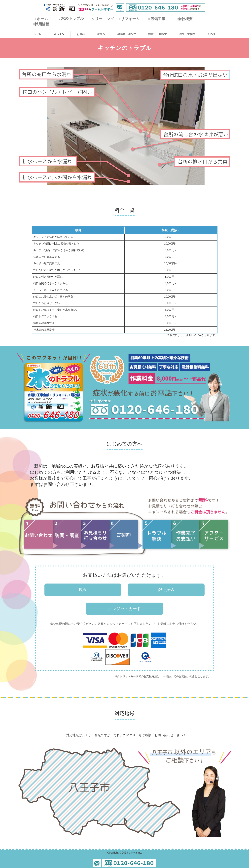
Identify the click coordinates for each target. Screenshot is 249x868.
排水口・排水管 (158, 34)
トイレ (38, 34)
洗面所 (101, 34)
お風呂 (81, 34)
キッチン (59, 34)
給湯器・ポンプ (127, 34)
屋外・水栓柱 (187, 34)
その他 (211, 34)
